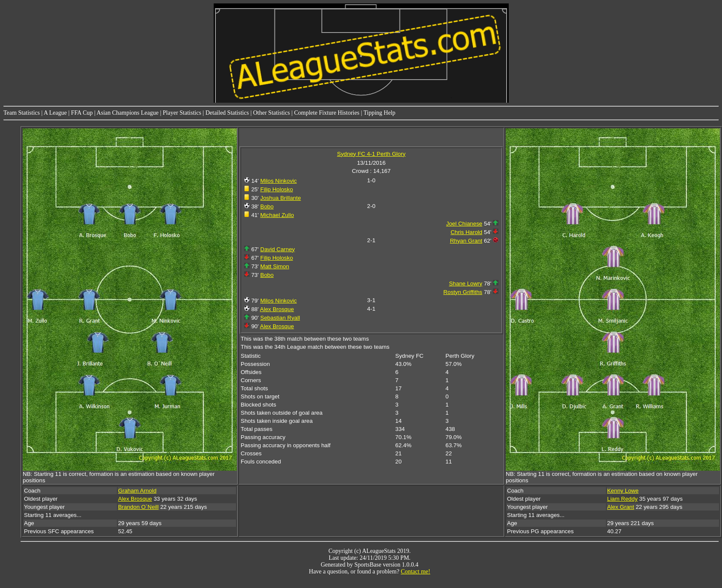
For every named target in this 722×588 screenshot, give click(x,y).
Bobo (267, 206)
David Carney (278, 249)
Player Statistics (182, 113)
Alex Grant (621, 507)
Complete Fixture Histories (327, 113)
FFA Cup (82, 113)
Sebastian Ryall (280, 318)
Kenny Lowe (623, 491)
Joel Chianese (464, 224)
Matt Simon (275, 266)
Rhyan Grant (466, 241)
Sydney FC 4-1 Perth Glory (371, 154)
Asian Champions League (128, 113)
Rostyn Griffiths (463, 292)
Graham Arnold (137, 491)
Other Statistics (271, 113)
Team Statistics (22, 113)
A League (55, 113)
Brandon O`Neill (139, 507)
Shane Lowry (465, 284)
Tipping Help (380, 113)
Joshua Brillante (281, 198)
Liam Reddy (622, 499)
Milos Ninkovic (279, 181)
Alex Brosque (277, 309)
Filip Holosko (277, 189)
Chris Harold (466, 232)
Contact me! (416, 572)
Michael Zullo (277, 215)
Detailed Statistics (227, 113)
